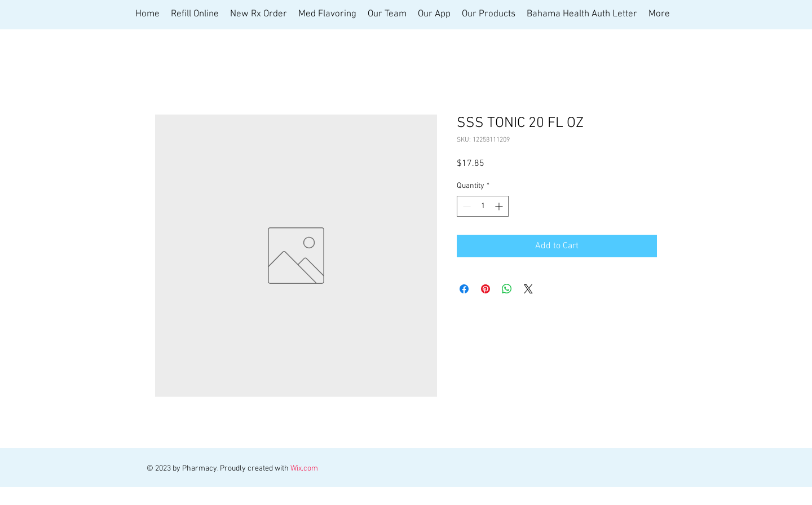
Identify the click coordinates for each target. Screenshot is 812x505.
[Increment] (500, 206)
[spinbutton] (483, 206)
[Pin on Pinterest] (486, 289)
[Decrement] (465, 206)
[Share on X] (528, 289)
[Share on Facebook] (464, 289)
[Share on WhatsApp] (507, 289)
